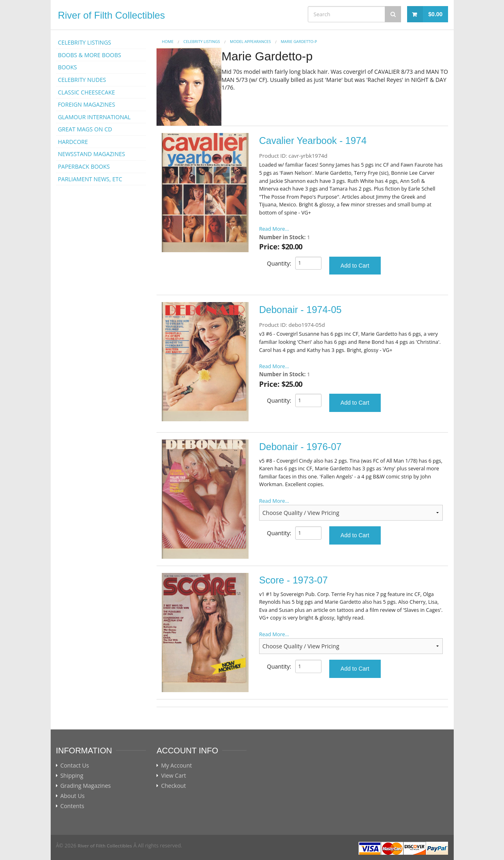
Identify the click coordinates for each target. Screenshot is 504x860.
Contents (72, 806)
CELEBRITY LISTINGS (85, 42)
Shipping (72, 776)
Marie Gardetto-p (299, 42)
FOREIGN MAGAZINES (87, 104)
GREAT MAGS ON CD (85, 129)
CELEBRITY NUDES (82, 80)
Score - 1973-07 (293, 580)
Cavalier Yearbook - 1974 (313, 141)
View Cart (174, 776)
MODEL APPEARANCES (250, 42)
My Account (176, 766)
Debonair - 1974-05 (300, 310)
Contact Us (75, 766)
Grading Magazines (86, 786)
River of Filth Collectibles (112, 15)
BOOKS (68, 67)
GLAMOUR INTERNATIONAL (94, 117)
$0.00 (435, 14)
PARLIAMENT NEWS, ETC (90, 179)
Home (168, 42)
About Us (73, 796)
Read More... (274, 229)
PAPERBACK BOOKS (84, 166)
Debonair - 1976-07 (300, 447)
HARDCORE (73, 142)
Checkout (173, 786)
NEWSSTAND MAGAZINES (92, 154)
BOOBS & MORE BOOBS (90, 55)
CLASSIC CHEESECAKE (87, 92)
